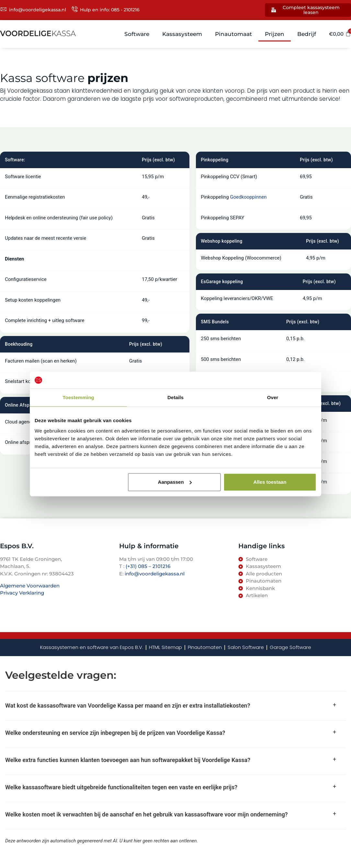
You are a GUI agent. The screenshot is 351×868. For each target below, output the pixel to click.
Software (137, 34)
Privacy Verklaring (22, 593)
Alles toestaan (270, 482)
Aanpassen (175, 482)
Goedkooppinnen (248, 198)
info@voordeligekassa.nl (155, 574)
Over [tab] (273, 397)
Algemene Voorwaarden (30, 586)
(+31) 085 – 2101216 (147, 567)
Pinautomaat (234, 34)
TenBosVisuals (18, 606)
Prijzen (275, 34)
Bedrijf (307, 34)
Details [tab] (175, 397)
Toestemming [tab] (78, 397)
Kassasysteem (182, 34)
